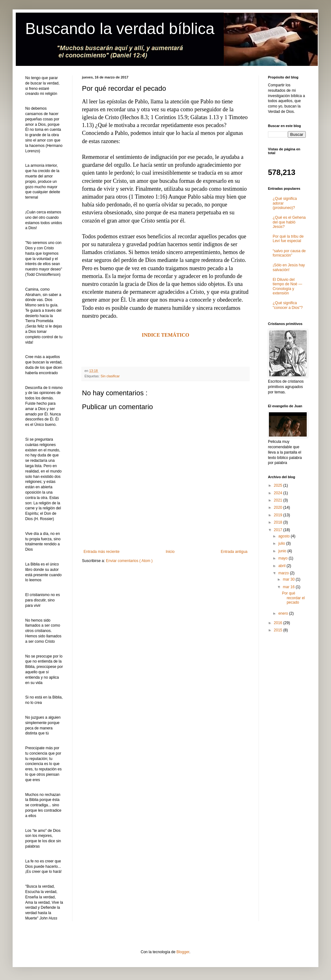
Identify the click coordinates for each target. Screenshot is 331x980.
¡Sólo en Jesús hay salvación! (289, 267)
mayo (284, 558)
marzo (284, 573)
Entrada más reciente (102, 552)
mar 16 (289, 587)
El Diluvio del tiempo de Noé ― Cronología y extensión (287, 286)
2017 (279, 530)
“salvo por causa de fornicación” (289, 253)
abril (282, 566)
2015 (279, 630)
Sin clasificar (110, 376)
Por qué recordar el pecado (293, 598)
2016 (279, 623)
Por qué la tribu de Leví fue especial (288, 239)
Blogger (183, 952)
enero (284, 613)
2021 (279, 500)
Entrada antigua (234, 552)
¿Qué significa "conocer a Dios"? (288, 305)
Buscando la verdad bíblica (120, 29)
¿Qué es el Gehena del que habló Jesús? (289, 222)
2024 (279, 493)
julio (282, 543)
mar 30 (289, 579)
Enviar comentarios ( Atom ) (129, 561)
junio (283, 551)
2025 (279, 485)
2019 (279, 515)
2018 (279, 522)
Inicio (170, 552)
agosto (285, 536)
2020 (279, 507)
